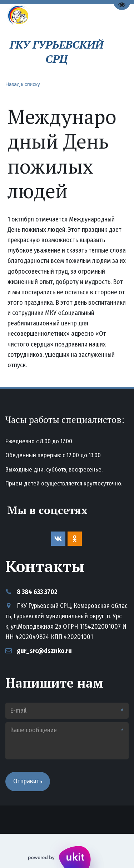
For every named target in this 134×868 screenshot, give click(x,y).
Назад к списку (23, 84)
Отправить (28, 781)
